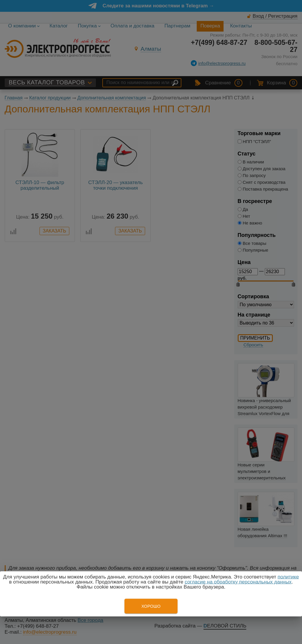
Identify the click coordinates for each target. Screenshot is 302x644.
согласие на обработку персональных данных (238, 582)
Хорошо (151, 606)
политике (288, 577)
